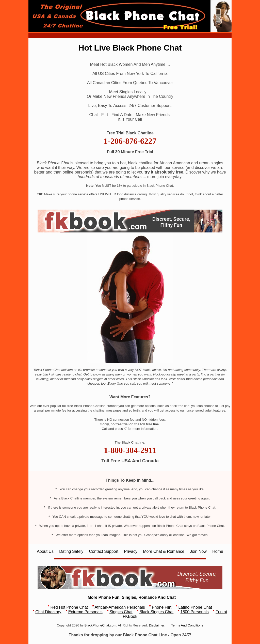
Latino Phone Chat (195, 607)
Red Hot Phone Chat (69, 607)
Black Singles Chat (156, 612)
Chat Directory (48, 612)
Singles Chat (121, 612)
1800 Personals (195, 612)
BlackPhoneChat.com (100, 625)
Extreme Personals (85, 612)
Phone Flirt (162, 607)
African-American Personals (120, 607)
